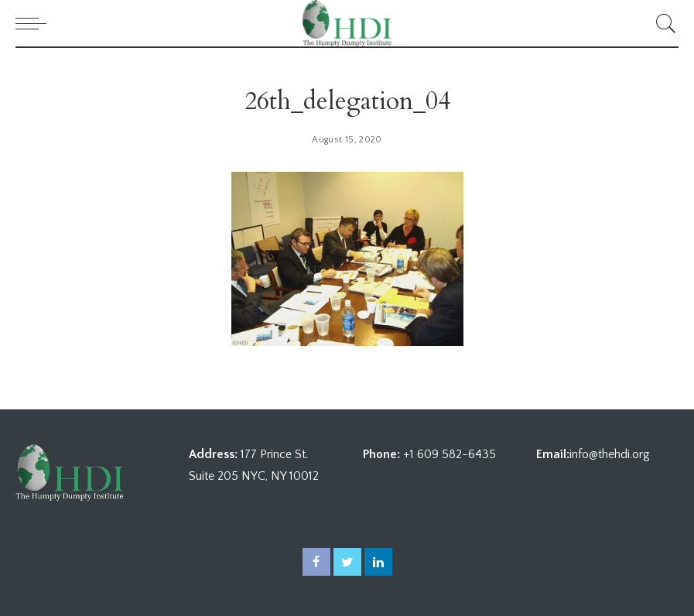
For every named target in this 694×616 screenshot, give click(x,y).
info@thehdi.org (610, 454)
